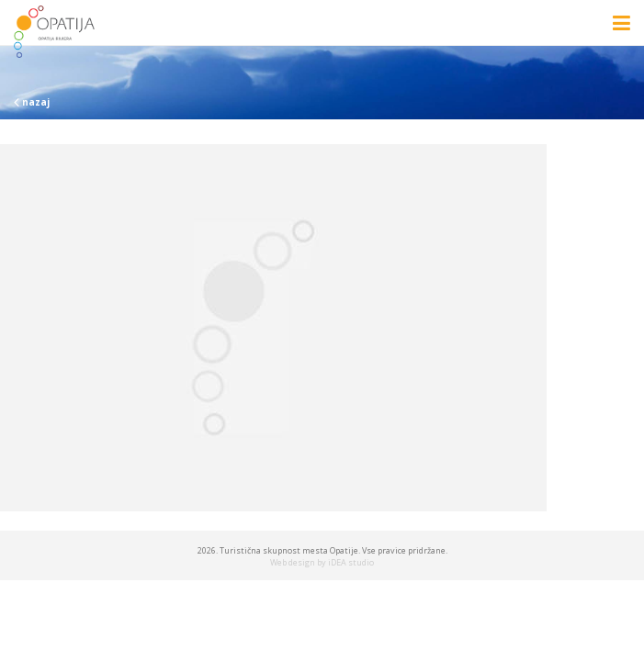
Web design (293, 562)
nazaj (32, 102)
